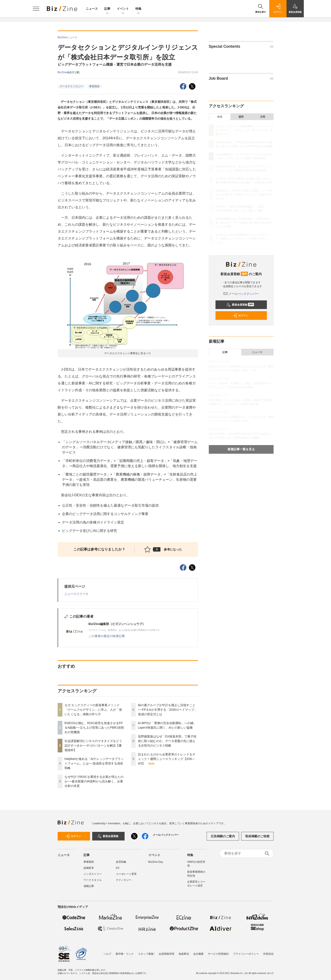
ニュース (92, 9)
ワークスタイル (93, 880)
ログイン (241, 316)
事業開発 (94, 86)
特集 (138, 9)
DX (118, 868)
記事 (107, 9)
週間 (241, 117)
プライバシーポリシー (246, 952)
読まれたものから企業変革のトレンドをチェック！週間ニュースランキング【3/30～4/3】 (167, 759)
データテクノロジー (71, 86)
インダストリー (93, 874)
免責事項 (184, 952)
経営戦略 (121, 862)
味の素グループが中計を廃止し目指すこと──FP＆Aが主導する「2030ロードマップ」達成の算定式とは (168, 710)
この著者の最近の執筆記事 (107, 636)
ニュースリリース (76, 594)
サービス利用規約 (218, 952)
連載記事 (89, 886)
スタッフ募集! (146, 952)
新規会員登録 (240, 305)
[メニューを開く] (36, 9)
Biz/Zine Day (156, 862)
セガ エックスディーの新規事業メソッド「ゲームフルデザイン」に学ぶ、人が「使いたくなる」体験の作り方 (93, 710)
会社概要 (198, 952)
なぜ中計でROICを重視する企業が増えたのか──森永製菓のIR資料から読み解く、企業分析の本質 (94, 781)
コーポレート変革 (126, 874)
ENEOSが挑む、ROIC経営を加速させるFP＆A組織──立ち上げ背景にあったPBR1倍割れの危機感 (94, 728)
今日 (220, 117)
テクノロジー (124, 880)
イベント (123, 9)
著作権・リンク (125, 952)
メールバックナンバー (241, 294)
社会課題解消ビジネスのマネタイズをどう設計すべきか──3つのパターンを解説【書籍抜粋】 (93, 745)
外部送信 (268, 952)
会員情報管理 (166, 952)
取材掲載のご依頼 (257, 836)
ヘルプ (107, 952)
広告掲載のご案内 (223, 836)
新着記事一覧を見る (241, 449)
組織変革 (89, 868)
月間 (263, 117)
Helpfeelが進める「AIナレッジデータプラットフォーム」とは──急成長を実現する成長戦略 (94, 763)
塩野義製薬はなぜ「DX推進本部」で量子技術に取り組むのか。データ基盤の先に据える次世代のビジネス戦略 (167, 741)
